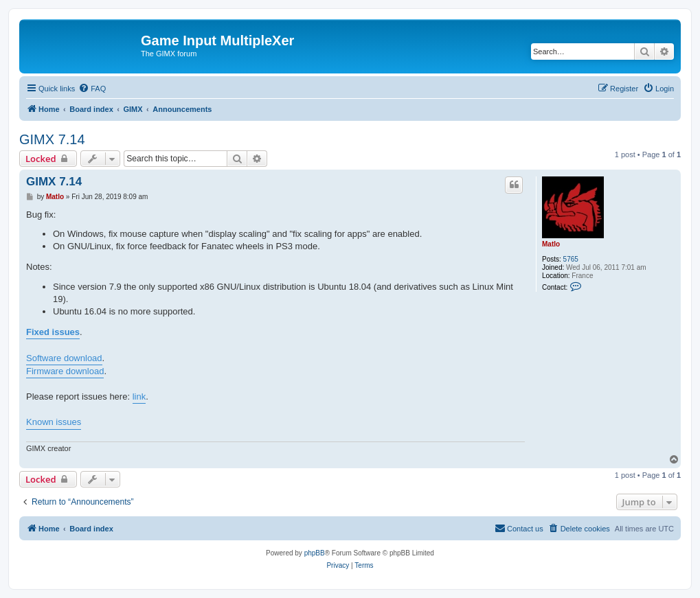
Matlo (551, 244)
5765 (571, 259)
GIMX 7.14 (52, 139)
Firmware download (65, 371)
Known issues (54, 422)
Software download (64, 358)
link (139, 396)
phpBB (315, 553)
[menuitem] (92, 89)
